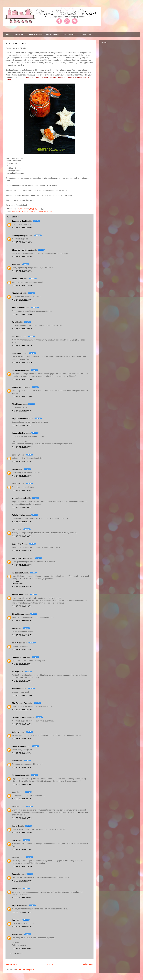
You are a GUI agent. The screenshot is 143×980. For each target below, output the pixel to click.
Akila (14, 264)
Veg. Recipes (19, 34)
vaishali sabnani (19, 498)
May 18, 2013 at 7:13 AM (22, 681)
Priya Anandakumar (20, 419)
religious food (17, 584)
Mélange (16, 672)
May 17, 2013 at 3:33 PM (22, 507)
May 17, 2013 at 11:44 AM (22, 314)
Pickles (30, 211)
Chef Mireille (17, 643)
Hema (15, 628)
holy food (16, 581)
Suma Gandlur (18, 595)
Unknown (16, 455)
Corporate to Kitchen (21, 717)
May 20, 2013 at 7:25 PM (22, 799)
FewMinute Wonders (21, 558)
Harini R (15, 826)
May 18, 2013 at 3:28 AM (22, 664)
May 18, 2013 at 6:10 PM (22, 739)
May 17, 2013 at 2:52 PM (22, 476)
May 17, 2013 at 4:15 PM (22, 522)
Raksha (15, 934)
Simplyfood (17, 293)
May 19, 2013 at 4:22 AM (22, 753)
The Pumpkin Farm (20, 703)
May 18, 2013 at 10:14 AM (22, 695)
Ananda (15, 792)
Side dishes (39, 211)
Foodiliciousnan (19, 387)
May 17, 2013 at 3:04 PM (22, 490)
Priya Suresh (17, 906)
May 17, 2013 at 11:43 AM (22, 300)
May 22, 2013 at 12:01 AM (22, 866)
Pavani (15, 761)
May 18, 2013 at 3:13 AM (22, 650)
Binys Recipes (18, 614)
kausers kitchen (19, 433)
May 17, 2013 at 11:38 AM (22, 286)
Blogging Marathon (19, 211)
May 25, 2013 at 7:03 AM (22, 898)
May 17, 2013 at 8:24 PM (22, 606)
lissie (14, 920)
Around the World (70, 34)
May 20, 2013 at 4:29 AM (22, 768)
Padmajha (16, 874)
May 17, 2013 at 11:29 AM (22, 228)
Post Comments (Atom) (25, 970)
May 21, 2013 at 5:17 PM (22, 850)
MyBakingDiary (18, 370)
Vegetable (48, 211)
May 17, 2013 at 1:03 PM (22, 411)
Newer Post (12, 964)
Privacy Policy (86, 34)
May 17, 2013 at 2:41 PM (22, 462)
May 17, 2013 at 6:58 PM (22, 565)
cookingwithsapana (20, 236)
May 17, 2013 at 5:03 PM (22, 536)
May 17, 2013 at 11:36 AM (22, 257)
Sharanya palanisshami (22, 250)
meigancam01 (18, 573)
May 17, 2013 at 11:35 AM (22, 242)
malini (15, 889)
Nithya (15, 530)
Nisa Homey (17, 404)
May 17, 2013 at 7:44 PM (22, 587)
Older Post (88, 964)
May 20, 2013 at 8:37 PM (22, 818)
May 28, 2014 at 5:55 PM (22, 948)
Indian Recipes (78, 812)
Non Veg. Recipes (35, 34)
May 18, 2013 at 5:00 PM (22, 724)
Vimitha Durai (18, 279)
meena (15, 469)
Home (8, 34)
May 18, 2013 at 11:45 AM (22, 710)
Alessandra (17, 689)
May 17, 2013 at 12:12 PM (22, 363)
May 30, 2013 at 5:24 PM (22, 927)
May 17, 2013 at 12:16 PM (22, 396)
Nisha (15, 840)
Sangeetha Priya (19, 657)
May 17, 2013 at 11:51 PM (22, 635)
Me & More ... (18, 353)
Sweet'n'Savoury (19, 746)
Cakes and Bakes (53, 34)
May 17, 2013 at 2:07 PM (22, 447)
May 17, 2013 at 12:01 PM (22, 346)
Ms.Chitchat (17, 337)
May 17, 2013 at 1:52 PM (22, 425)
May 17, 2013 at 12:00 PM (22, 329)
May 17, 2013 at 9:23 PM (22, 621)
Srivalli (15, 322)
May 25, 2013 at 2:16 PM (22, 912)
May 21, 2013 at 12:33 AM (22, 833)
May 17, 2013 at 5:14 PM (22, 551)
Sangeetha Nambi (19, 221)
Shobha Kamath (19, 308)
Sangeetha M (18, 544)
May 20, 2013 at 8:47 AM (22, 784)
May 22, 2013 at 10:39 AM (22, 881)
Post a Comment (16, 954)
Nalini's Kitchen (19, 515)
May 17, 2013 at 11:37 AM (22, 271)
